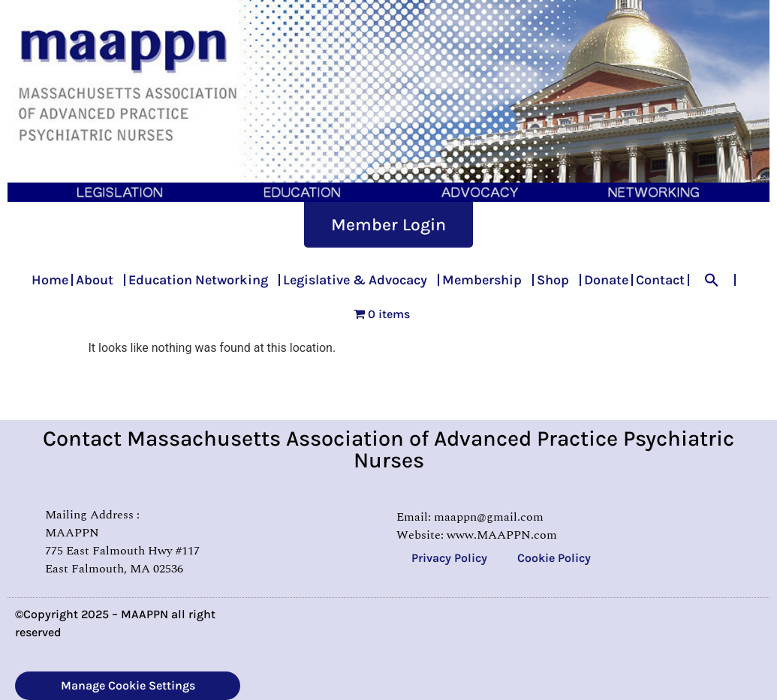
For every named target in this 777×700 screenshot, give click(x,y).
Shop (557, 280)
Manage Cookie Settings (128, 685)
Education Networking (202, 280)
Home (50, 280)
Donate (606, 280)
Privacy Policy (449, 558)
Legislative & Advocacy (359, 280)
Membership (486, 280)
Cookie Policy (554, 558)
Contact (660, 280)
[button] (712, 280)
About (98, 280)
